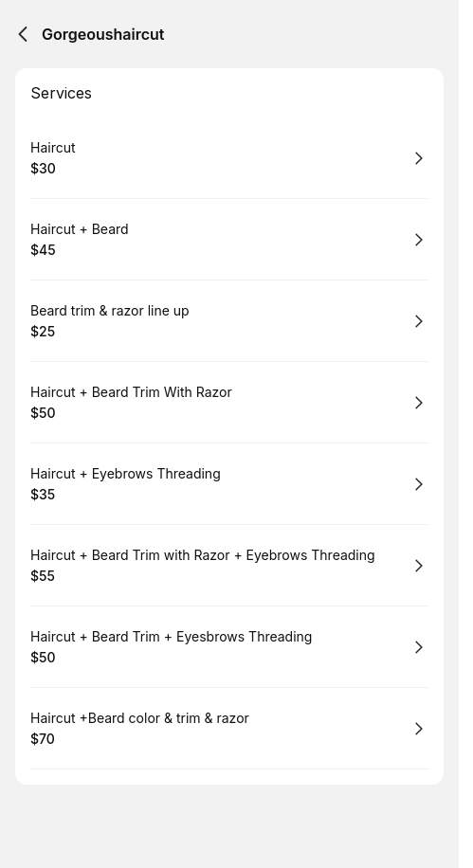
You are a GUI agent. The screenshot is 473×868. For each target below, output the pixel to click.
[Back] (23, 34)
